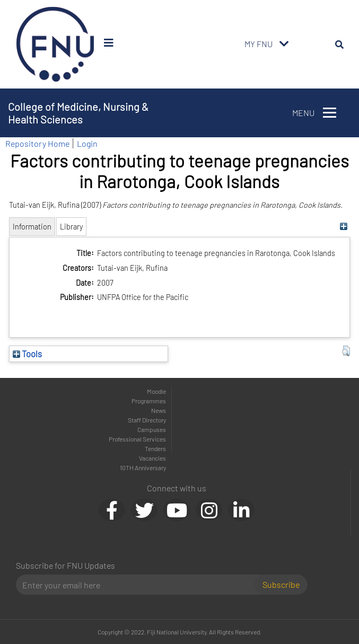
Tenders (155, 448)
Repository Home (37, 143)
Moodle (156, 391)
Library (71, 227)
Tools (27, 354)
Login (87, 143)
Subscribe (281, 584)
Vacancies (152, 458)
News (159, 410)
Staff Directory (147, 420)
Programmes (149, 401)
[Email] (139, 585)
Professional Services (137, 439)
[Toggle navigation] (284, 44)
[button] (346, 351)
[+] (343, 227)
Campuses (152, 429)
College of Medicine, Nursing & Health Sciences (78, 113)
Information (32, 227)
